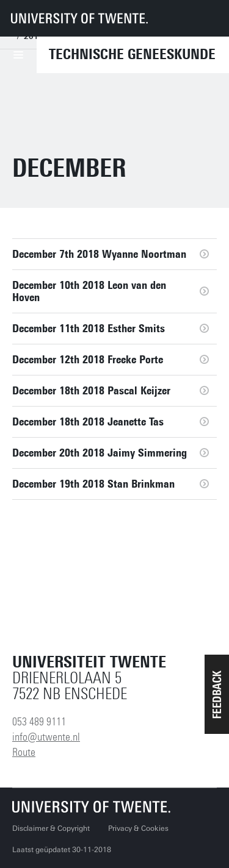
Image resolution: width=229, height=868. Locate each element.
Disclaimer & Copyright (51, 828)
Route (24, 752)
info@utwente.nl (46, 737)
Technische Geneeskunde (132, 54)
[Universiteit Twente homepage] (92, 807)
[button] (217, 694)
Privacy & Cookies (138, 828)
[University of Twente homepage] (79, 18)
